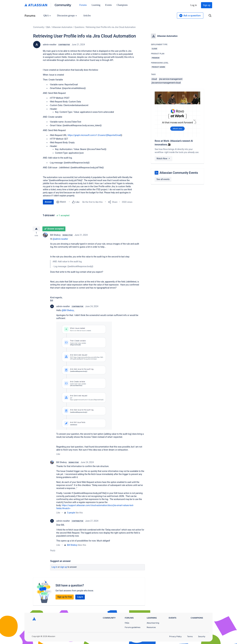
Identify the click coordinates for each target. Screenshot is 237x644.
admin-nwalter (50, 45)
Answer (48, 202)
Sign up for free (65, 598)
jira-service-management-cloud (166, 83)
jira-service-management (171, 79)
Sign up (207, 5)
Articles (87, 15)
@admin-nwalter (60, 240)
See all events (163, 179)
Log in (194, 5)
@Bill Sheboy (68, 312)
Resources (151, 627)
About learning (153, 623)
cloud (154, 79)
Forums (83, 5)
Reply (53, 552)
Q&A (47, 15)
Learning (96, 5)
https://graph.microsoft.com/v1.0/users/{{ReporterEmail (94, 135)
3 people (71, 514)
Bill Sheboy (55, 236)
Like (58, 455)
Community (63, 5)
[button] (84, 377)
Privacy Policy (175, 636)
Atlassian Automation (62, 27)
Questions (79, 27)
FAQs (127, 623)
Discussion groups (67, 15)
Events (109, 5)
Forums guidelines (133, 627)
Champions (122, 5)
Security (202, 636)
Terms (190, 636)
